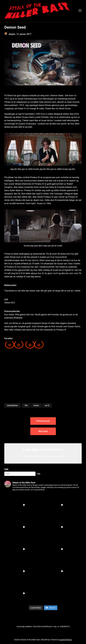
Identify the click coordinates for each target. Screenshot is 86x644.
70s (26, 405)
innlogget (37, 456)
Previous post (43, 421)
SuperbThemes (65, 640)
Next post (43, 431)
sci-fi (47, 405)
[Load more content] (36, 608)
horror (36, 405)
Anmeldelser (12, 405)
